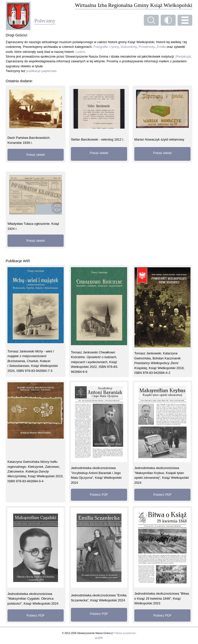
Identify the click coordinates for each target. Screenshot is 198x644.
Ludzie (80, 52)
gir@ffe (99, 638)
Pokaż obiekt (36, 155)
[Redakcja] (183, 56)
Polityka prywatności (125, 633)
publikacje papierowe (41, 71)
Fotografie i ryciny (106, 47)
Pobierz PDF (99, 495)
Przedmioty (147, 47)
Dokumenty (129, 47)
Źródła (161, 47)
